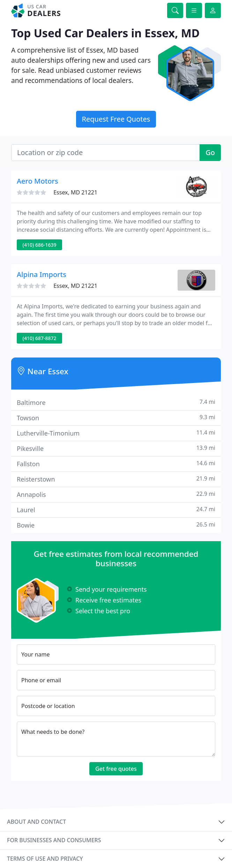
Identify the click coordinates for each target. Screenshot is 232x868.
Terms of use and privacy (45, 859)
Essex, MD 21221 (75, 192)
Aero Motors (38, 181)
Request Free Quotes (116, 119)
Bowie (116, 525)
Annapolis (116, 494)
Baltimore (116, 402)
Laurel (116, 510)
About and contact (36, 822)
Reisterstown (116, 479)
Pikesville (116, 448)
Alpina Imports (42, 274)
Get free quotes (116, 769)
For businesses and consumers (54, 840)
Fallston (116, 464)
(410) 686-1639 (40, 245)
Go (210, 152)
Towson (116, 418)
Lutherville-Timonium (116, 433)
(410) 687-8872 (40, 338)
